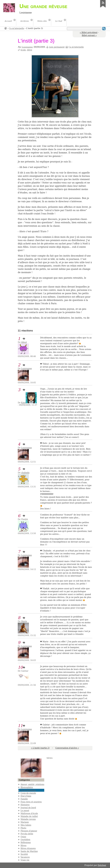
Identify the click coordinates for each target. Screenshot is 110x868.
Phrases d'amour (29, 831)
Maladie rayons (28, 819)
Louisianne (27, 47)
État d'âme (26, 796)
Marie (24, 621)
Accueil (6, 28)
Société (24, 854)
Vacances (25, 857)
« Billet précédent (89, 32)
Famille (24, 799)
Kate (23, 403)
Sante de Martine (29, 851)
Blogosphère (27, 787)
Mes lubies (26, 825)
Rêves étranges (28, 848)
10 (20, 667)
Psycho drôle (27, 834)
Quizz (23, 837)
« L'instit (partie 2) (40, 748)
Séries (50, 758)
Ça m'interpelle (17, 28)
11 (20, 726)
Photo (23, 828)
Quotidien (25, 840)
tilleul (24, 342)
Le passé (25, 811)
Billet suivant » (89, 35)
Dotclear (102, 865)
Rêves (23, 845)
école (23, 50)
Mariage (25, 822)
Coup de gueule (28, 793)
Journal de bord (28, 808)
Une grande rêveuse (43, 6)
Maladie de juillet (29, 816)
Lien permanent (57, 47)
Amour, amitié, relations (32, 784)
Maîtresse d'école (29, 813)
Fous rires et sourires (31, 802)
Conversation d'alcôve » (67, 748)
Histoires (25, 805)
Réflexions (26, 842)
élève (30, 50)
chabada (25, 473)
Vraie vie (25, 860)
